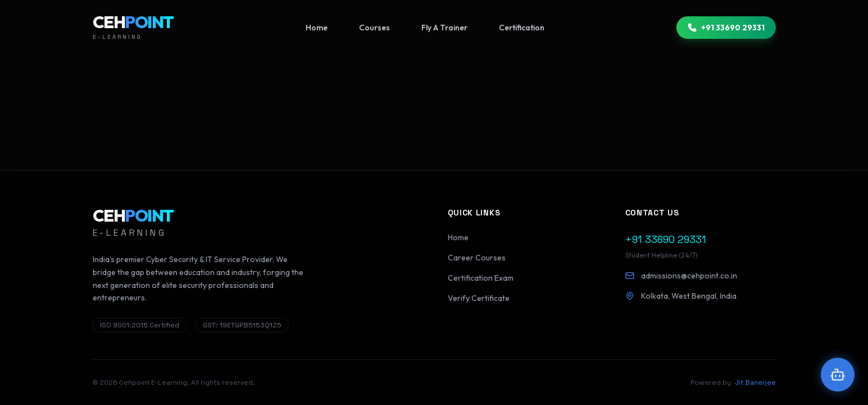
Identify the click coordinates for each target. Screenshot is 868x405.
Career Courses (477, 258)
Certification (522, 28)
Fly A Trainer (444, 28)
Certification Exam (481, 278)
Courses (374, 28)
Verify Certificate (479, 298)
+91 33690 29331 (726, 28)
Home (317, 28)
